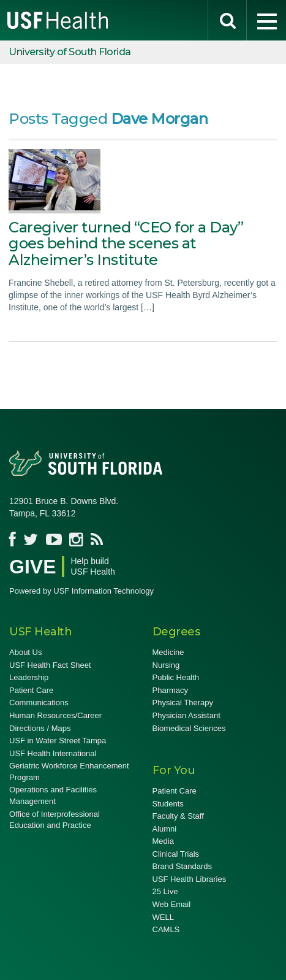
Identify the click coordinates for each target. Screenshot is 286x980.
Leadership (29, 677)
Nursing (166, 665)
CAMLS (166, 929)
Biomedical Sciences (189, 728)
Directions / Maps (40, 728)
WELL (163, 917)
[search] (227, 20)
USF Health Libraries (190, 879)
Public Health (176, 677)
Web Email (172, 904)
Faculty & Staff (178, 816)
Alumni (165, 829)
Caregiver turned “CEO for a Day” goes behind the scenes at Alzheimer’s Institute (126, 243)
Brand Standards (183, 866)
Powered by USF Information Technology (81, 591)
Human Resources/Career (55, 715)
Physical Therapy (183, 702)
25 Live (165, 891)
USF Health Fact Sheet (50, 665)
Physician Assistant (186, 715)
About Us (25, 652)
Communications (39, 702)
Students (168, 804)
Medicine (168, 652)
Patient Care (31, 690)
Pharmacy (171, 690)
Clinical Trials (176, 854)
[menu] (266, 20)
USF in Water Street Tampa (58, 741)
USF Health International (53, 753)
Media (163, 841)
